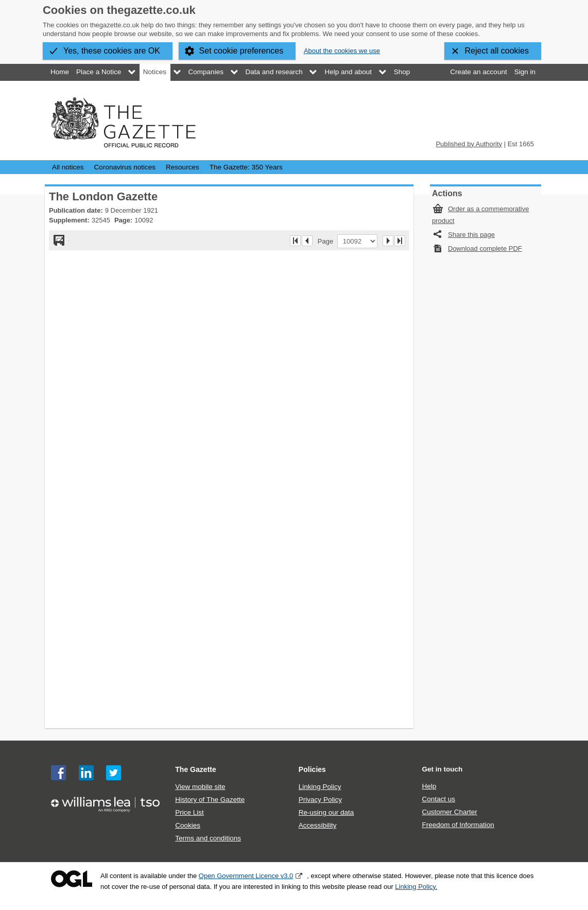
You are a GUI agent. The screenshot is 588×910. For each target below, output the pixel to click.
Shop (402, 72)
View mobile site (200, 787)
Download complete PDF (485, 248)
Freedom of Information (458, 825)
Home (60, 72)
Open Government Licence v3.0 (246, 876)
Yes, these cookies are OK (112, 51)
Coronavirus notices (125, 167)
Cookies (188, 825)
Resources (183, 167)
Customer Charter (449, 812)
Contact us (438, 799)
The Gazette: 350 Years (246, 167)
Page (327, 241)
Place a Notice (99, 72)
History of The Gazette (210, 800)
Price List (189, 812)
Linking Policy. (416, 887)
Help (429, 786)
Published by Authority (469, 144)
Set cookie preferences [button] (241, 51)
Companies (206, 72)
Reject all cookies (497, 51)
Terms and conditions (208, 838)
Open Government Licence (72, 879)
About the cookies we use (342, 51)
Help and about (348, 72)
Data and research (274, 72)
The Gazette (196, 769)
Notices (155, 72)
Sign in (525, 72)
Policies (312, 769)
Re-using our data (326, 812)
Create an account (478, 72)
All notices (68, 167)
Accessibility (318, 825)
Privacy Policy (320, 800)
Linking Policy (320, 787)
